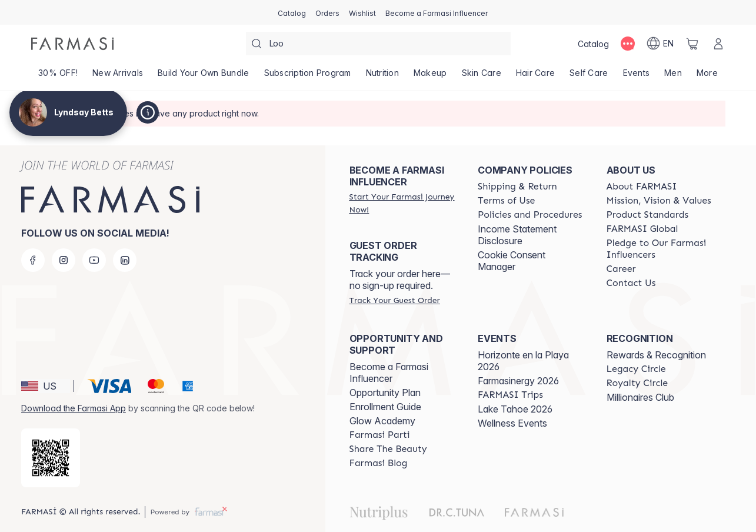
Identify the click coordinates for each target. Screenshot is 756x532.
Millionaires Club (640, 397)
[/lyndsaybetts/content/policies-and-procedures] (530, 215)
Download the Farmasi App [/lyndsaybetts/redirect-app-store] (74, 408)
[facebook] (33, 260)
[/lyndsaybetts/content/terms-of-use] (506, 201)
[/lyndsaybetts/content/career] (621, 269)
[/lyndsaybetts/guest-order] (395, 300)
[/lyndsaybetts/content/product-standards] (648, 215)
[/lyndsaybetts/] (72, 44)
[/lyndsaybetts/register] (327, 12)
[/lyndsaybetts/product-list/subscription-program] (307, 77)
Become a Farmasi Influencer (389, 373)
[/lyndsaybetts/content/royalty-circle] (637, 383)
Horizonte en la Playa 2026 (523, 361)
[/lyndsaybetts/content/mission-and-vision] (659, 201)
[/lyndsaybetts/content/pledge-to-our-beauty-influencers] (660, 249)
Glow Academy (382, 421)
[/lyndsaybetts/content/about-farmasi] (642, 187)
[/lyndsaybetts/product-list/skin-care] (481, 77)
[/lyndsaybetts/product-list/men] (673, 77)
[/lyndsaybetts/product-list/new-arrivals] (118, 77)
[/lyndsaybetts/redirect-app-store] (51, 458)
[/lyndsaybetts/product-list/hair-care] (535, 77)
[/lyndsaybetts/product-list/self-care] (589, 77)
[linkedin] (125, 260)
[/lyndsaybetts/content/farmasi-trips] (510, 395)
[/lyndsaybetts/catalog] (292, 12)
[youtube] (94, 260)
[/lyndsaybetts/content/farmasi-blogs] (379, 463)
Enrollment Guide (385, 407)
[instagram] (64, 260)
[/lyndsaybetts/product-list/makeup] (430, 77)
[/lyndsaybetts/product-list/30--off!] (58, 77)
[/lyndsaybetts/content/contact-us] (631, 283)
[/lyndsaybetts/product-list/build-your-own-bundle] (204, 77)
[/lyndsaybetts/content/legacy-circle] (636, 369)
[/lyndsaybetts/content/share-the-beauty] (388, 449)
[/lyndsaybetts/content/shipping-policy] (517, 187)
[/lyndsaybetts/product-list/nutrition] (382, 77)
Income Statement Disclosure (517, 235)
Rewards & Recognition (656, 355)
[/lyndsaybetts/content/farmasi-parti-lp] (380, 435)
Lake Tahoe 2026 (515, 409)
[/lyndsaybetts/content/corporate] (642, 229)
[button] (46, 386)
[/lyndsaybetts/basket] (692, 44)
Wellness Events (512, 423)
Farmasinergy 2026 (518, 381)
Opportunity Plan (385, 393)
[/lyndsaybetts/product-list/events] (636, 77)
